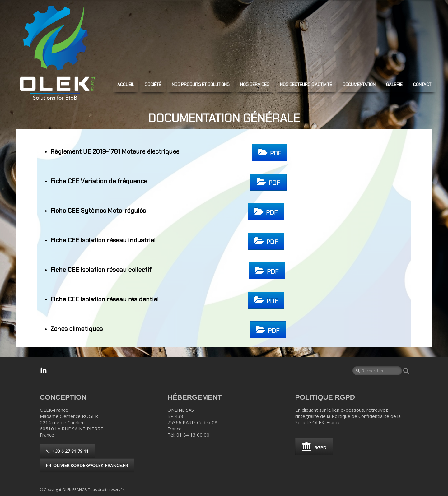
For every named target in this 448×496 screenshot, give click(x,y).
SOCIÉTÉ (153, 84)
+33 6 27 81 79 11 (68, 451)
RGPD (314, 446)
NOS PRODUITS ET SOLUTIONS (201, 84)
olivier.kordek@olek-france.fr (87, 465)
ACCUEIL (126, 84)
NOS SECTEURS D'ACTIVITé (306, 84)
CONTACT (422, 84)
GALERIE (394, 84)
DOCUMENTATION (359, 84)
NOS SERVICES (255, 84)
